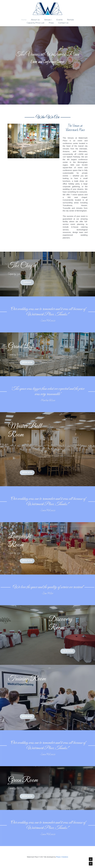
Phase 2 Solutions (62, 857)
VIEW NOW (27, 362)
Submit (27, 282)
